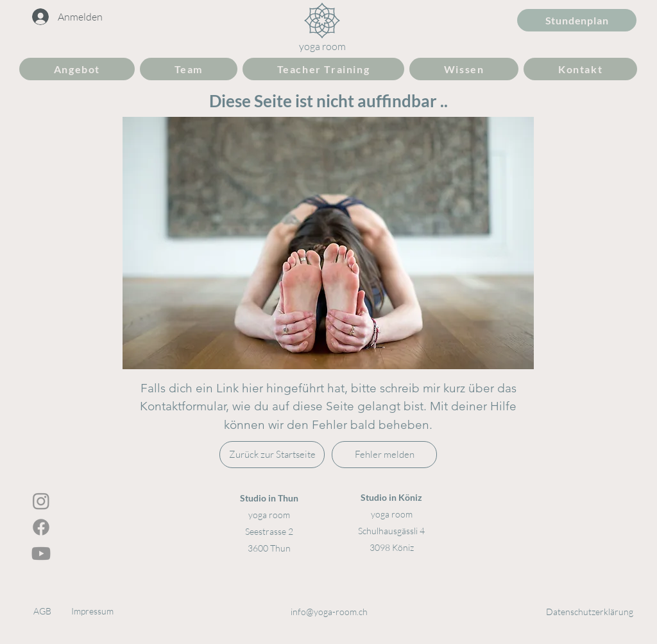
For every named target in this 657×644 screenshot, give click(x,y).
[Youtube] (41, 553)
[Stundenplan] (577, 20)
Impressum (92, 611)
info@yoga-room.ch (329, 612)
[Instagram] (41, 501)
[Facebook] (41, 527)
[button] (77, 69)
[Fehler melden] (384, 455)
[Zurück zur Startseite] (272, 455)
